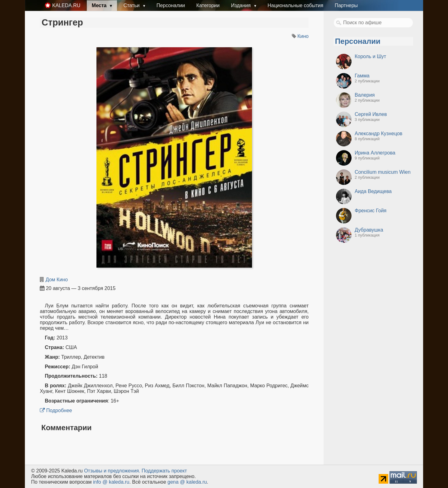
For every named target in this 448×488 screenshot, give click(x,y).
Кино (303, 36)
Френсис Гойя (371, 211)
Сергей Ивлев (371, 114)
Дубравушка (369, 230)
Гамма (362, 76)
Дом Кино (56, 280)
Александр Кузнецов (378, 134)
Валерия (365, 95)
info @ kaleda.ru (111, 482)
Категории (208, 5)
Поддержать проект (164, 471)
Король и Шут (370, 56)
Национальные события (295, 5)
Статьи (132, 5)
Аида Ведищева (373, 191)
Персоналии (171, 5)
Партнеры (346, 5)
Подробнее (56, 410)
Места (100, 5)
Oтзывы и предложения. (112, 471)
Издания (241, 5)
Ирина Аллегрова (375, 153)
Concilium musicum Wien (383, 172)
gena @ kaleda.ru (187, 482)
